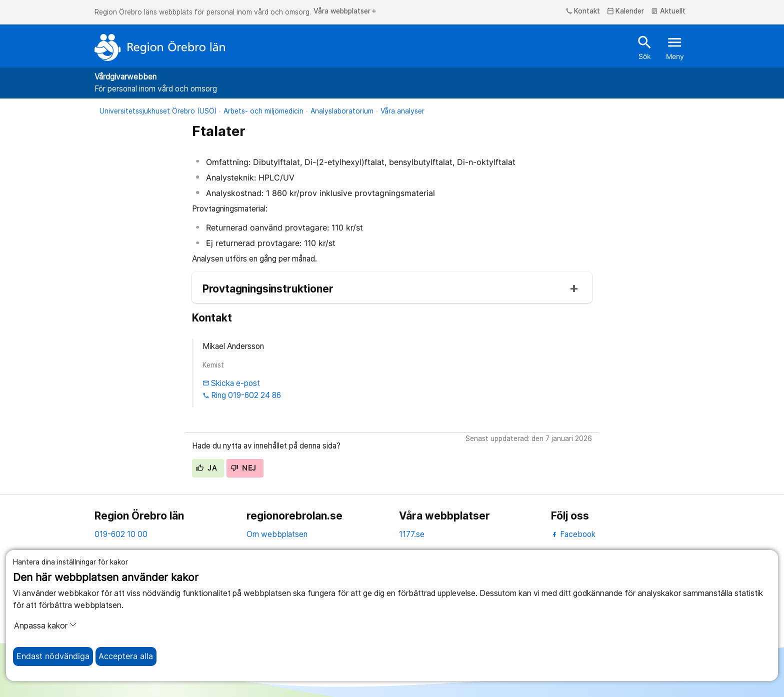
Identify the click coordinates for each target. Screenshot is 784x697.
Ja (206, 468)
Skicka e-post (231, 383)
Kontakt (583, 11)
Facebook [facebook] (573, 534)
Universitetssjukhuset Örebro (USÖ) (158, 111)
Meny (675, 47)
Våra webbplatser (345, 11)
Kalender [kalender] (626, 11)
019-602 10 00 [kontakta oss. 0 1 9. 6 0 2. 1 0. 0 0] (121, 534)
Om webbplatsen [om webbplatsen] (277, 534)
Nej (243, 468)
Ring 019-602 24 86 (242, 395)
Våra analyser (402, 111)
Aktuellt (668, 11)
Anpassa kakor (45, 625)
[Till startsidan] (160, 47)
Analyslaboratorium (342, 111)
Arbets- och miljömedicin (263, 111)
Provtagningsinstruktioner (268, 289)
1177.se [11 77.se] (412, 534)
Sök (645, 47)
